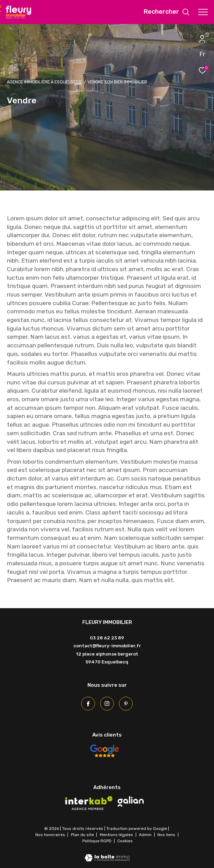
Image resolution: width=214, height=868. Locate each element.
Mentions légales (117, 835)
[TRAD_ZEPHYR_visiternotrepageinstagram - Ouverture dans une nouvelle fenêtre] (107, 704)
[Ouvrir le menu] (203, 12)
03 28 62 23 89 (107, 638)
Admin (146, 835)
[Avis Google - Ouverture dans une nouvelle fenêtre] (104, 751)
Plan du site (83, 835)
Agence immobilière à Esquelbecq (44, 82)
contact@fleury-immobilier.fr (107, 646)
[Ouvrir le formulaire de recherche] (167, 12)
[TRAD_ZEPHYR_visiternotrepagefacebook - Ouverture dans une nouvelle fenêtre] (88, 704)
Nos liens (167, 835)
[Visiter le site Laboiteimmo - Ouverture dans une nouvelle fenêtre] (107, 853)
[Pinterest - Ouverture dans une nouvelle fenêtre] (126, 704)
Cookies (125, 841)
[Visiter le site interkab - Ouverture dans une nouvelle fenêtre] (89, 803)
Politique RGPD (97, 841)
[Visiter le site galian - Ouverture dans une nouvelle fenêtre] (131, 801)
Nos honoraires (50, 835)
